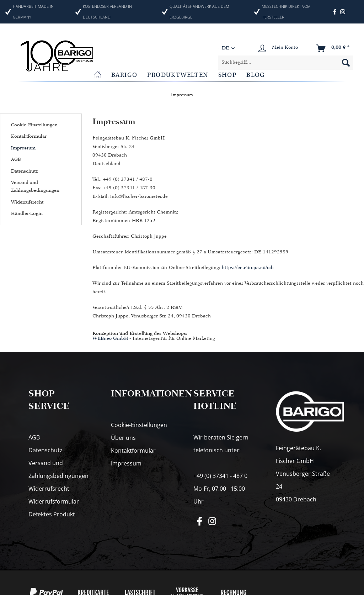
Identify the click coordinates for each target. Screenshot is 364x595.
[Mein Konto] (279, 48)
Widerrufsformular (54, 501)
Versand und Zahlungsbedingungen (35, 186)
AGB (16, 159)
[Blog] (256, 75)
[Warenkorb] (333, 48)
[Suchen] (346, 63)
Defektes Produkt (52, 514)
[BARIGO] (124, 75)
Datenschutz (24, 171)
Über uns (123, 438)
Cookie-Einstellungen (34, 125)
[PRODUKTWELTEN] (178, 75)
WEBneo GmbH (110, 339)
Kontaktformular (29, 136)
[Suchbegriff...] (286, 63)
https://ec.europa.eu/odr (248, 268)
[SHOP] (227, 75)
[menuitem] (286, 63)
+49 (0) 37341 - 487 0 (220, 476)
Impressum (23, 148)
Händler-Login (27, 213)
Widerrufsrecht (27, 202)
